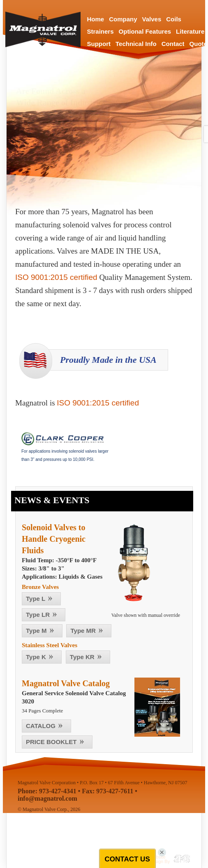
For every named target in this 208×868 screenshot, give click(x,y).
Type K (41, 657)
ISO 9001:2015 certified (56, 277)
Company (123, 19)
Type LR (43, 615)
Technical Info (136, 44)
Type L (40, 599)
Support (99, 44)
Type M (41, 631)
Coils (174, 19)
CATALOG (46, 726)
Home (96, 19)
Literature (190, 31)
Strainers (101, 31)
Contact (173, 44)
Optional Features (145, 31)
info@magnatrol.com (47, 798)
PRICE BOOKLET (56, 742)
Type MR (88, 631)
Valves (152, 19)
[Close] (162, 852)
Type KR (87, 657)
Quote (198, 44)
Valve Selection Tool (62, 169)
